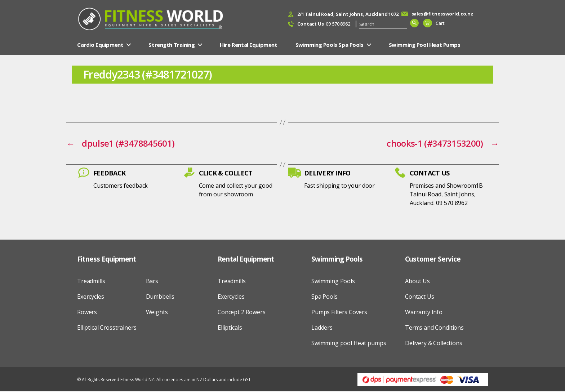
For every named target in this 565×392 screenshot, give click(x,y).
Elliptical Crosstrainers (107, 328)
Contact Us (420, 297)
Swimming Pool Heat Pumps (425, 45)
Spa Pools (324, 297)
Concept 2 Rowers (242, 313)
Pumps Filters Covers (339, 313)
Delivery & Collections (434, 344)
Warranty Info (424, 313)
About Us (417, 282)
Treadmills (91, 282)
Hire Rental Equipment (248, 45)
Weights (157, 313)
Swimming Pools (333, 282)
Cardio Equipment (100, 45)
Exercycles (91, 297)
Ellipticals (230, 328)
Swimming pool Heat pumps (349, 344)
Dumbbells (160, 297)
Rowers (87, 313)
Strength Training (172, 45)
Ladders (322, 328)
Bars (152, 282)
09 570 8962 (324, 24)
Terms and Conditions (434, 328)
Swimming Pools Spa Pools (330, 45)
